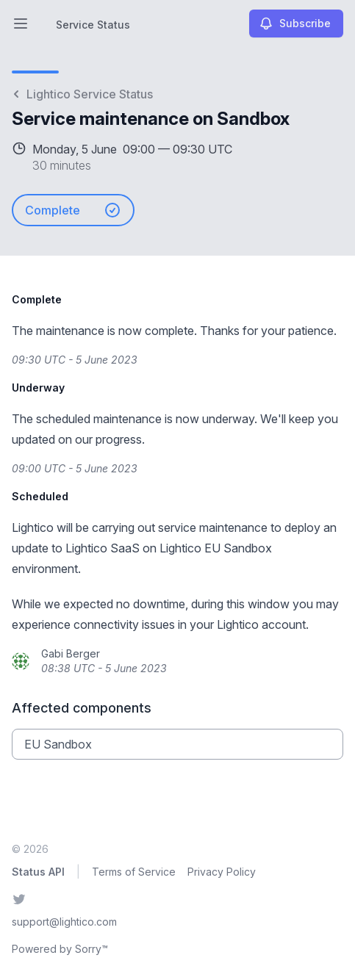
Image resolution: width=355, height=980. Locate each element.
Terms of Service (134, 872)
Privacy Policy (222, 872)
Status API (38, 872)
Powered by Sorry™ (60, 949)
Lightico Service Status (82, 94)
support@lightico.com (64, 922)
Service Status (93, 25)
